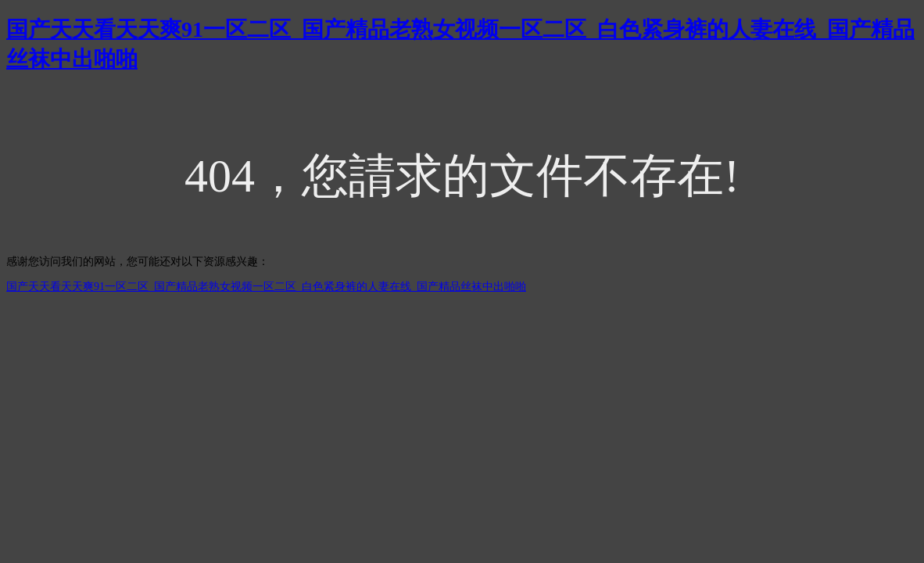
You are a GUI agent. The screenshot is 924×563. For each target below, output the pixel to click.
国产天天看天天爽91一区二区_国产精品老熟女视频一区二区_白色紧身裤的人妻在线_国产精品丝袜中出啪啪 (266, 287)
